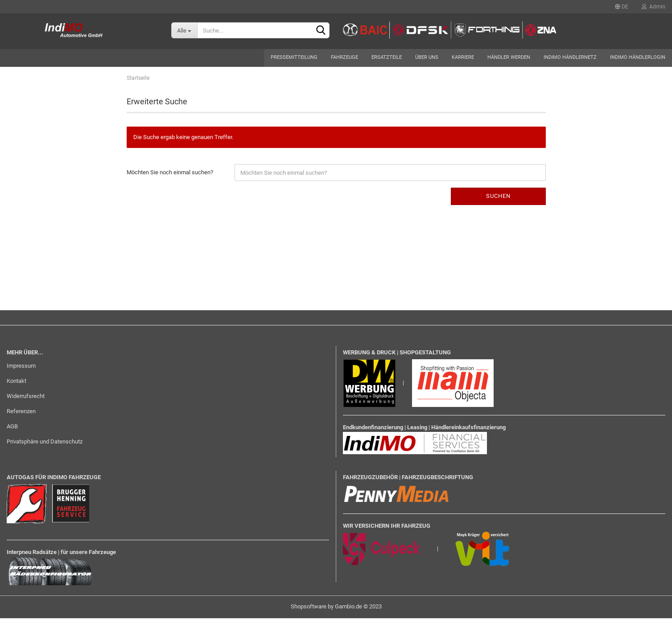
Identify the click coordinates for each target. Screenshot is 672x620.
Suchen (498, 198)
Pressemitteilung (294, 57)
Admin (653, 7)
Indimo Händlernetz (570, 57)
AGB (12, 428)
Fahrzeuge (344, 57)
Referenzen (21, 413)
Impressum (21, 367)
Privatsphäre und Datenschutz (45, 443)
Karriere (463, 57)
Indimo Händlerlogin (638, 57)
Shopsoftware (309, 608)
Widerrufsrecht (26, 398)
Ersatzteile (387, 57)
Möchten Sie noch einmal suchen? (170, 174)
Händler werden (509, 57)
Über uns (427, 57)
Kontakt (16, 383)
